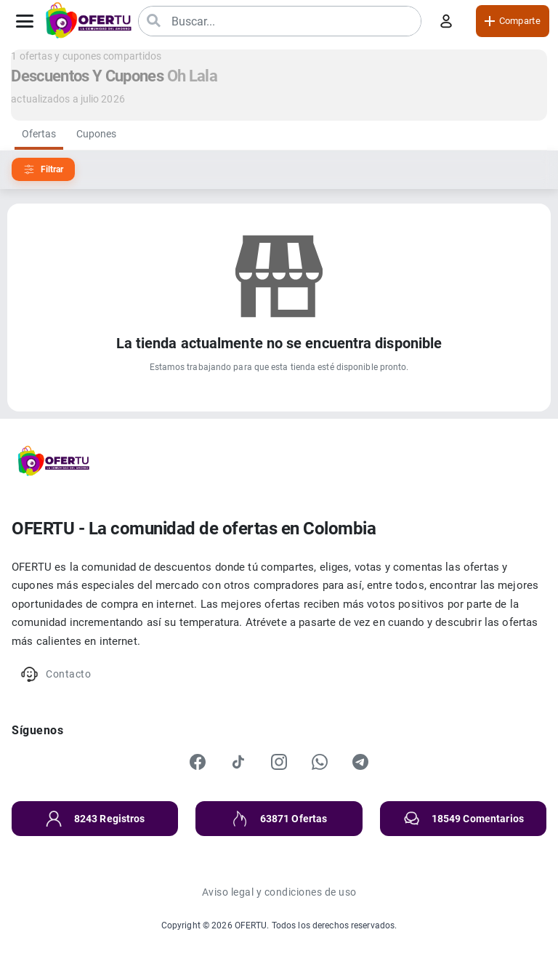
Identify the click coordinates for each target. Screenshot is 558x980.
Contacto (56, 674)
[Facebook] (198, 762)
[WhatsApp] (320, 762)
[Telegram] (360, 762)
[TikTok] (238, 762)
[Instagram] (279, 762)
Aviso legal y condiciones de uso (279, 892)
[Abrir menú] (25, 21)
